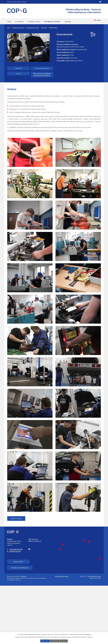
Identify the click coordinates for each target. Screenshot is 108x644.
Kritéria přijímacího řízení (42, 68)
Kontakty (68, 21)
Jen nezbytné (55, 641)
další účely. (88, 634)
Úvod (9, 21)
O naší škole (19, 21)
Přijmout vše (45, 641)
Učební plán (18, 68)
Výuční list (44, 28)
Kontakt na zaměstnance (40, 626)
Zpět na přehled (17, 583)
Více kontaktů (16, 626)
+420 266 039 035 (16, 613)
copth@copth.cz (15, 615)
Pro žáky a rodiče (34, 21)
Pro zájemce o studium (52, 21)
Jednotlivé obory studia (33, 28)
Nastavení (64, 641)
